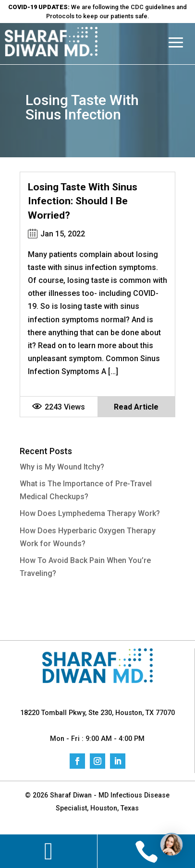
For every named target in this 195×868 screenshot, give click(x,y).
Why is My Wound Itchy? (62, 467)
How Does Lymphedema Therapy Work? (90, 513)
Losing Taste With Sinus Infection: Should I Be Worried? (83, 201)
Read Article (136, 407)
